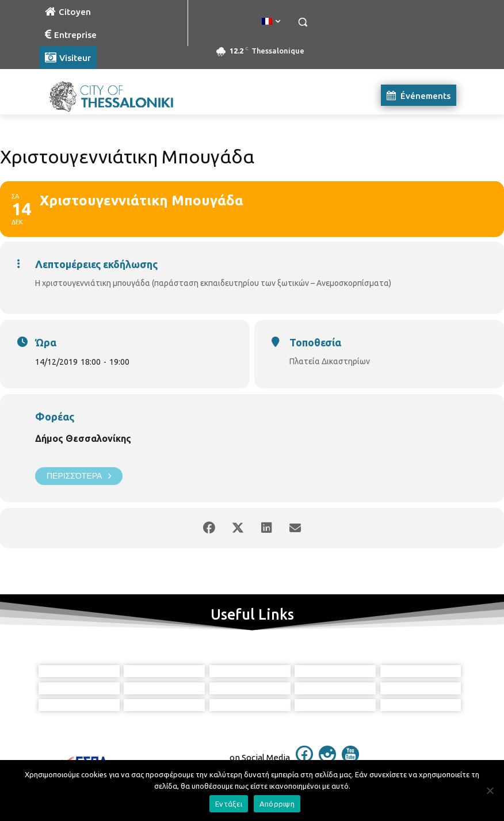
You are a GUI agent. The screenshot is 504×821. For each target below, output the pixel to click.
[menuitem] (271, 22)
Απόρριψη (277, 804)
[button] (302, 22)
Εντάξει (229, 804)
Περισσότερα (79, 476)
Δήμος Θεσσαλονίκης (83, 438)
